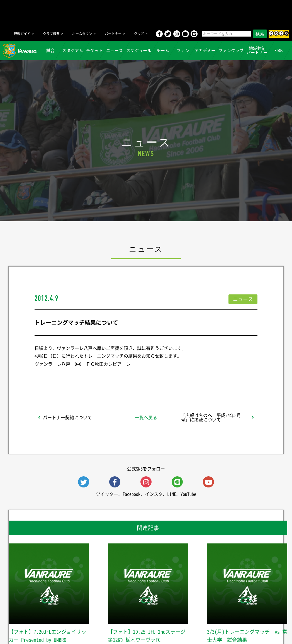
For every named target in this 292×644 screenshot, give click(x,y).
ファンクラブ (231, 50)
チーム (163, 50)
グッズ (139, 34)
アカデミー (205, 50)
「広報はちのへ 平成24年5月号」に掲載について (211, 417)
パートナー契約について (67, 417)
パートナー (113, 34)
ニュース (115, 50)
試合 (51, 50)
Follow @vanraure (202, 379)
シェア (79, 379)
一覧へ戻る (146, 417)
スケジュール (139, 50)
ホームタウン (82, 34)
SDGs (279, 50)
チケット (95, 50)
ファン (183, 50)
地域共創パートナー (257, 50)
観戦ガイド (22, 34)
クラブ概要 (51, 34)
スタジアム (73, 50)
